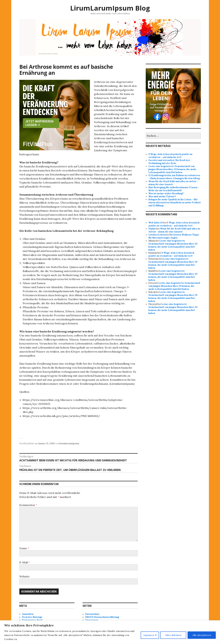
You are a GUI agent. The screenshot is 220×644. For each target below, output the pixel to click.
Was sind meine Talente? (162, 196)
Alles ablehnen (173, 635)
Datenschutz (92, 614)
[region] (110, 632)
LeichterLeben (157, 235)
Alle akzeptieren (202, 635)
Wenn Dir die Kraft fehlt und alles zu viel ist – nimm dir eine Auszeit (174, 230)
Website (24, 576)
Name (24, 548)
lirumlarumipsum (69, 444)
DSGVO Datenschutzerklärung (102, 617)
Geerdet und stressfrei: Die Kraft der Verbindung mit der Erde (169, 162)
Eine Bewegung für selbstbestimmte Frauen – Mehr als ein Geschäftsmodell (174, 189)
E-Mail (25, 562)
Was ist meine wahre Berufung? (166, 193)
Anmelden (28, 614)
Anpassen (149, 635)
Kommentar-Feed (32, 620)
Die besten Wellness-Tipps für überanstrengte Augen (174, 236)
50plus (152, 229)
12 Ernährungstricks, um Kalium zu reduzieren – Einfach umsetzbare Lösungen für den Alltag (174, 177)
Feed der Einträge (32, 617)
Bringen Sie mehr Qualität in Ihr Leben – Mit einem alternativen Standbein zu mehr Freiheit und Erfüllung (175, 203)
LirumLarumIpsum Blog (110, 8)
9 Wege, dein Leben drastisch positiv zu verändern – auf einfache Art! (170, 156)
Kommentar (28, 505)
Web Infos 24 (156, 223)
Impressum (92, 620)
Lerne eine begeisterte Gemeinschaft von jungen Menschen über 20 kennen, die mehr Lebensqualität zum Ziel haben (172, 169)
